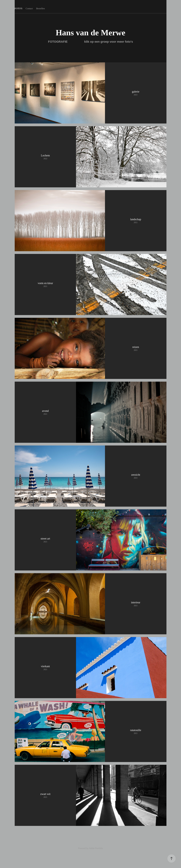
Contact (29, 8)
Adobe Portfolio (96, 848)
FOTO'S (19, 8)
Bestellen (40, 8)
